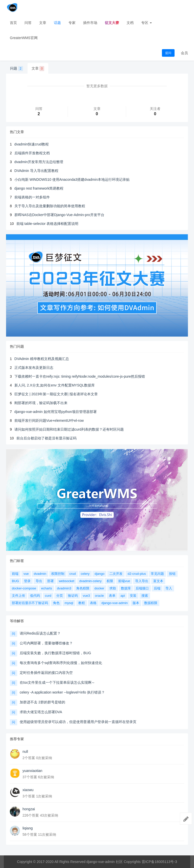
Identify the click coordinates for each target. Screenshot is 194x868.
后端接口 (142, 588)
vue (26, 574)
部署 (51, 581)
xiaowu (28, 790)
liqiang (28, 828)
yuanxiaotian (32, 771)
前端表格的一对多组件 (32, 197)
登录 (27, 581)
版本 (136, 603)
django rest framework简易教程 (39, 188)
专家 (72, 23)
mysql (69, 603)
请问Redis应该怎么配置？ (40, 633)
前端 (15, 574)
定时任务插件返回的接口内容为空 (46, 673)
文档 (130, 23)
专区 (147, 23)
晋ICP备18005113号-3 (159, 862)
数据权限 (151, 603)
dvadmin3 (64, 588)
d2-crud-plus (137, 574)
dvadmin (40, 574)
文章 (43, 23)
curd (48, 596)
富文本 (158, 581)
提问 (168, 53)
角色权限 (83, 588)
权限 (110, 581)
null (25, 752)
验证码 (73, 596)
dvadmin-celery (90, 581)
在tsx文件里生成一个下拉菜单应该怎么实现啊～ (57, 682)
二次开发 (116, 574)
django (99, 574)
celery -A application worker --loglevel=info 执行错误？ (62, 692)
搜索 (145, 596)
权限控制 (58, 574)
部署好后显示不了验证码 (30, 603)
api (123, 596)
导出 (39, 581)
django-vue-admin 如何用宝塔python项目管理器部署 (56, 412)
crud (73, 574)
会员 (184, 53)
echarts (47, 588)
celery (85, 574)
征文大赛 (112, 23)
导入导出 (142, 581)
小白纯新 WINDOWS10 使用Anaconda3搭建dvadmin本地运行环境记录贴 (72, 179)
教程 (82, 603)
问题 (17, 69)
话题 (57, 23)
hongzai (29, 809)
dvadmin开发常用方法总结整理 (39, 162)
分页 (60, 596)
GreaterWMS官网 (24, 38)
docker (99, 588)
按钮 (172, 574)
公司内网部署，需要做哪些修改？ (46, 643)
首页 (13, 23)
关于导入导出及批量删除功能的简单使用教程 (50, 206)
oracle (99, 596)
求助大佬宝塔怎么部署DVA (41, 712)
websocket (67, 581)
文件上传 (18, 596)
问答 (28, 23)
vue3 (86, 596)
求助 (113, 588)
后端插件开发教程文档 (32, 153)
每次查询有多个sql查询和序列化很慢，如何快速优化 (61, 663)
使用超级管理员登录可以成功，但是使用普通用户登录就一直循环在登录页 (78, 722)
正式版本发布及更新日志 (34, 368)
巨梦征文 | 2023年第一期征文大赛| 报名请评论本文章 (56, 394)
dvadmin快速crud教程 (32, 144)
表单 (112, 596)
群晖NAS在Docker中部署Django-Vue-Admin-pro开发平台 (59, 215)
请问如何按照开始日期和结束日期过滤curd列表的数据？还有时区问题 (69, 429)
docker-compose (24, 588)
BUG (15, 581)
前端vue (124, 581)
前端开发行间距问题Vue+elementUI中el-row (49, 421)
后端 (157, 588)
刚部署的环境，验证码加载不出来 (41, 403)
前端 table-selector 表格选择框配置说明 (47, 224)
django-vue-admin (114, 603)
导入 (169, 588)
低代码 (35, 596)
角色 (56, 603)
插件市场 (90, 23)
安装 (133, 596)
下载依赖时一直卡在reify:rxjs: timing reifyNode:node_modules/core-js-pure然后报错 (80, 376)
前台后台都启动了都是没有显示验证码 (46, 438)
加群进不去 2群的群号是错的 (42, 702)
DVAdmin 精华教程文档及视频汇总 (42, 359)
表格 (93, 603)
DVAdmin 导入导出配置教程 (36, 171)
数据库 (126, 588)
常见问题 (157, 574)
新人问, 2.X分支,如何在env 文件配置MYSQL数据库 (55, 385)
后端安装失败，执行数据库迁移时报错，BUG (55, 653)
